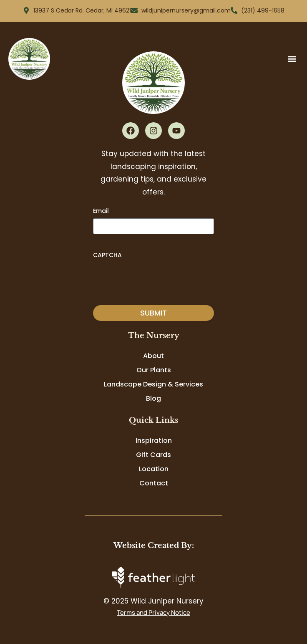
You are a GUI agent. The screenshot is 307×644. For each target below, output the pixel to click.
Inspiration (154, 441)
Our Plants (154, 370)
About (153, 356)
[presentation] (156, 279)
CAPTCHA (107, 255)
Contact (154, 483)
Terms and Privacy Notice (153, 612)
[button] (292, 59)
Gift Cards (153, 455)
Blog (153, 398)
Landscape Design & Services (153, 384)
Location (154, 469)
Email (101, 211)
